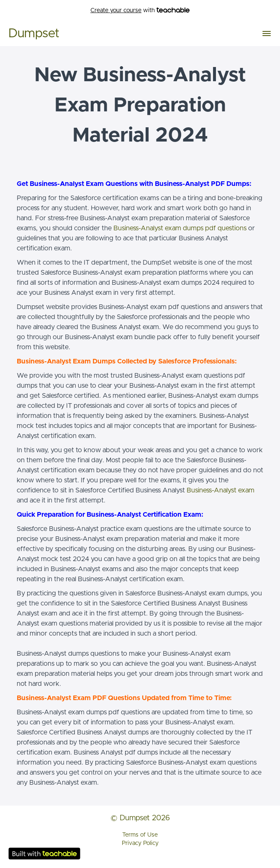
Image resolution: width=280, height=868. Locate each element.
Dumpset (34, 33)
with (140, 11)
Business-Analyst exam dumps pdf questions (180, 228)
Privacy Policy (140, 843)
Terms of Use (140, 835)
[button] (267, 33)
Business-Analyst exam (221, 490)
